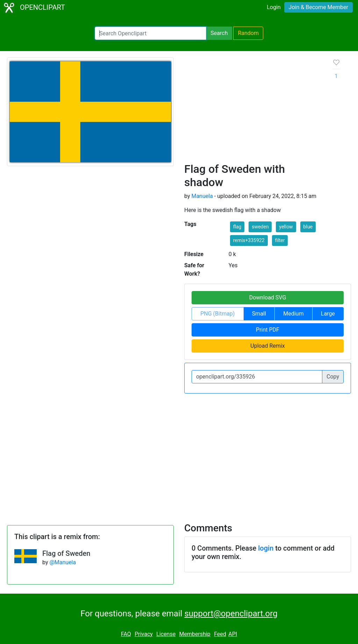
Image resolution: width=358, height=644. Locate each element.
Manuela (202, 196)
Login (274, 7)
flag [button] (237, 227)
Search (219, 33)
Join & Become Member (318, 7)
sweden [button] (260, 227)
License (166, 634)
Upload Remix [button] (267, 346)
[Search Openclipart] (151, 33)
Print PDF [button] (268, 330)
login (266, 548)
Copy (333, 377)
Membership (195, 634)
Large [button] (328, 314)
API (233, 634)
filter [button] (280, 240)
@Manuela (63, 562)
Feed (220, 634)
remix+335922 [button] (249, 240)
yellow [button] (286, 227)
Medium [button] (293, 314)
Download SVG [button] (268, 298)
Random (248, 33)
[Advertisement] (253, 110)
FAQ (126, 634)
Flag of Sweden (66, 553)
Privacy (144, 634)
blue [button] (308, 227)
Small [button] (259, 314)
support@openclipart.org (231, 614)
